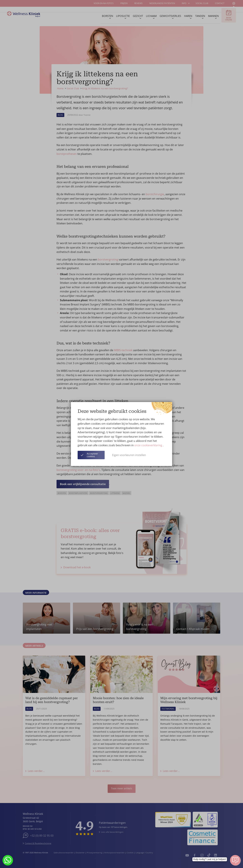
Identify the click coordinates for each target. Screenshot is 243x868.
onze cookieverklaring (149, 445)
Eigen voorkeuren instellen (129, 455)
